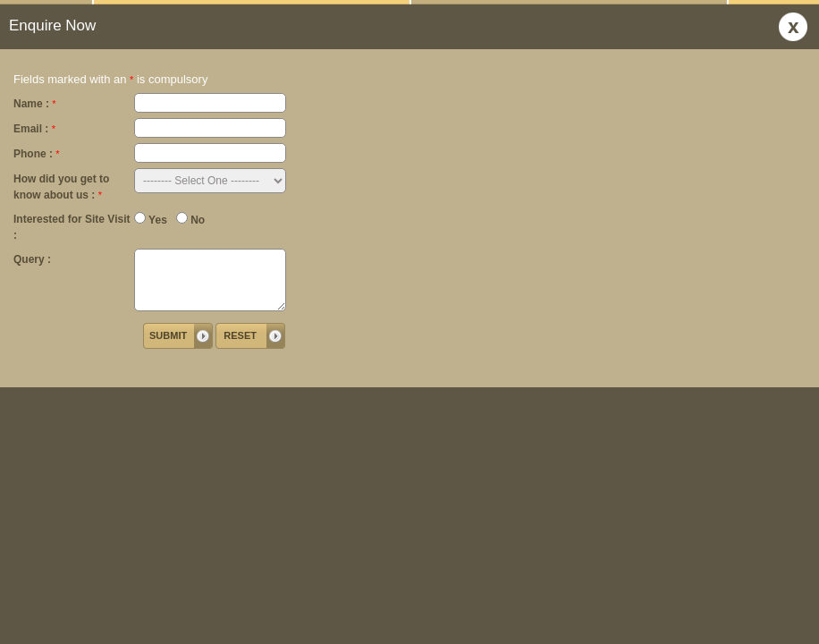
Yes (151, 219)
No (190, 219)
